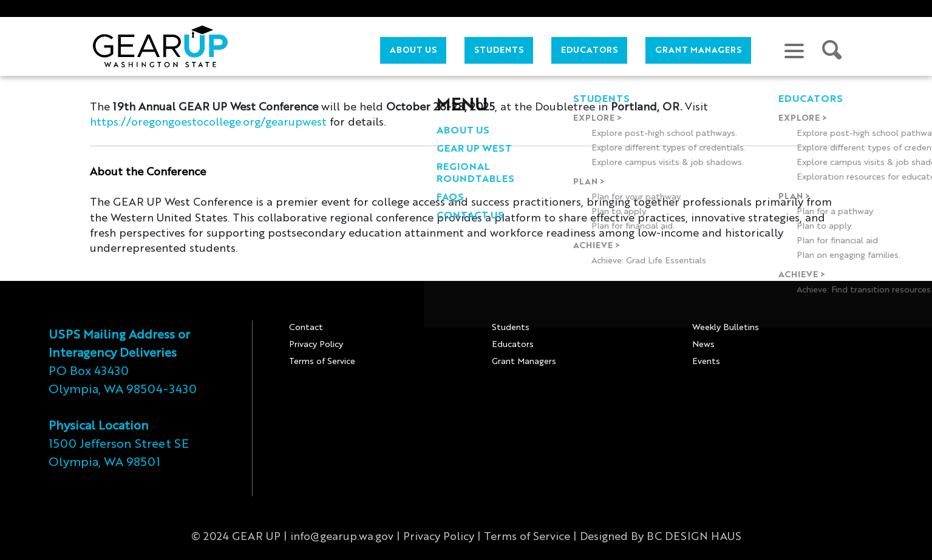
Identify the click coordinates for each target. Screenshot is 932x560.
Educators (513, 345)
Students (511, 328)
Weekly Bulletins (726, 328)
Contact (306, 328)
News (703, 345)
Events (706, 362)
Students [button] (499, 50)
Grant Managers (698, 50)
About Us (413, 50)
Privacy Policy (316, 345)
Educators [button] (589, 50)
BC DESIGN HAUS (694, 537)
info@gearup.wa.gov (342, 537)
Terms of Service (322, 362)
